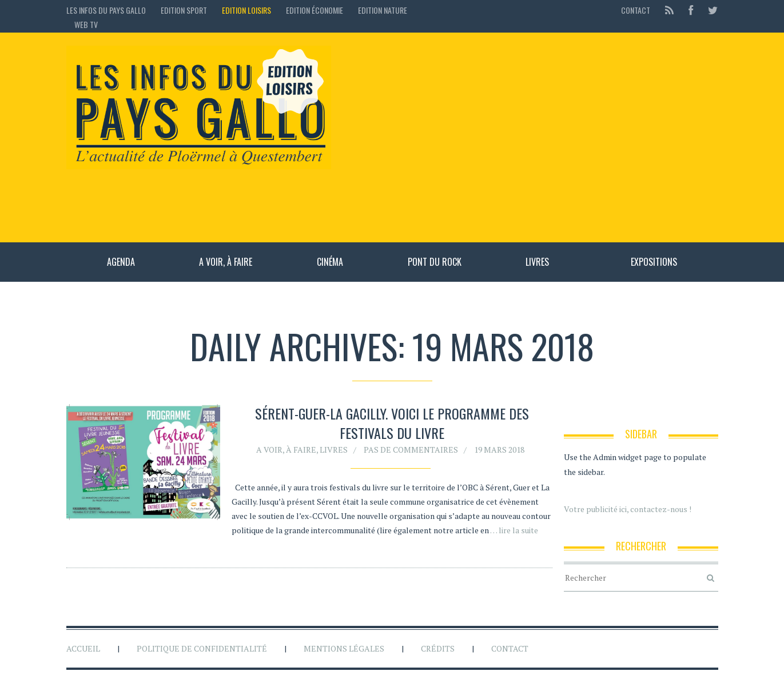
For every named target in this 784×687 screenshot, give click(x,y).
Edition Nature (383, 10)
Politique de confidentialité (202, 648)
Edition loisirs (246, 10)
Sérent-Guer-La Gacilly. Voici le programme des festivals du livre (392, 423)
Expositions (654, 262)
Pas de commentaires (411, 450)
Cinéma (330, 262)
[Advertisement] (530, 137)
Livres (537, 262)
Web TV (86, 24)
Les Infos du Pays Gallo (106, 10)
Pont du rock (435, 262)
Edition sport (184, 10)
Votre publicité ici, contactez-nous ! (628, 509)
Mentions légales (344, 648)
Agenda (121, 262)
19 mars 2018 (499, 450)
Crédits (438, 648)
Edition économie (315, 10)
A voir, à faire (226, 262)
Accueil (83, 648)
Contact (636, 10)
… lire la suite (514, 530)
